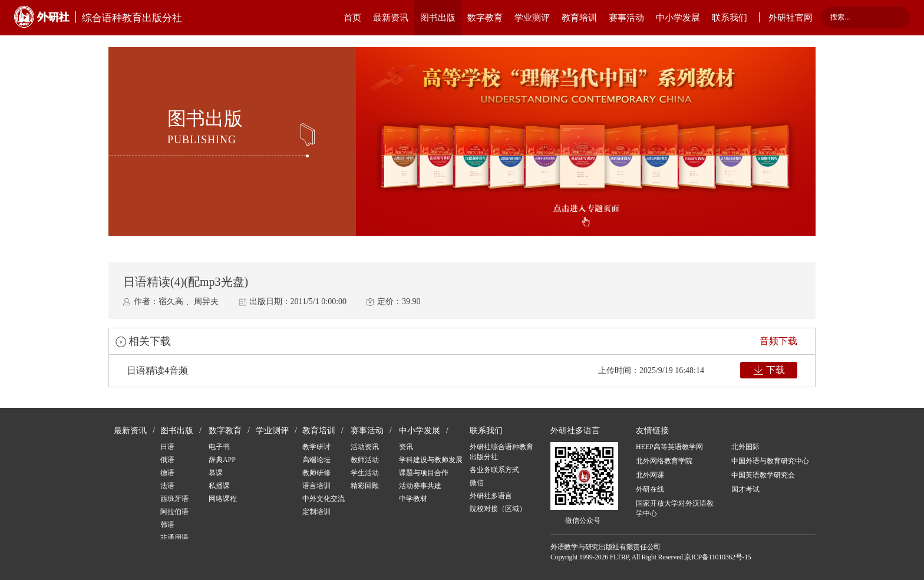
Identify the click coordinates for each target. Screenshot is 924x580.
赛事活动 (626, 18)
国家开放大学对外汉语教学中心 (675, 508)
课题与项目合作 (424, 473)
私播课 (219, 486)
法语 (167, 486)
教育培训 (579, 18)
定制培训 (316, 512)
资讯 (406, 447)
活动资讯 (365, 447)
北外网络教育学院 (664, 461)
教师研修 (316, 473)
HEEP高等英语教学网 (669, 447)
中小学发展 (678, 18)
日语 (167, 447)
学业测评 (532, 18)
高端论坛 (316, 460)
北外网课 (650, 475)
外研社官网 (791, 18)
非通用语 (174, 538)
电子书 (219, 447)
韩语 (167, 525)
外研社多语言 (491, 496)
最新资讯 (391, 18)
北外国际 (745, 447)
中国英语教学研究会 (763, 475)
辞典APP (222, 460)
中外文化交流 (324, 499)
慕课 (216, 473)
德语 (167, 473)
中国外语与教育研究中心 (770, 461)
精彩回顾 (365, 486)
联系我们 (730, 18)
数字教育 (485, 18)
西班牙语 (174, 499)
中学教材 (413, 499)
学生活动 (365, 473)
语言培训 (316, 486)
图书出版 (438, 18)
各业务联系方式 (494, 470)
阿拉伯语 (174, 512)
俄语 (167, 460)
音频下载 (778, 341)
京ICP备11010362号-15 (717, 557)
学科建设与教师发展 (431, 460)
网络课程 (223, 499)
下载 (775, 370)
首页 (352, 18)
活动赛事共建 (420, 486)
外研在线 (650, 489)
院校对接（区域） (498, 509)
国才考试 (745, 489)
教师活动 (365, 460)
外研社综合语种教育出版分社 (501, 452)
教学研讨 (316, 447)
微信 (477, 483)
